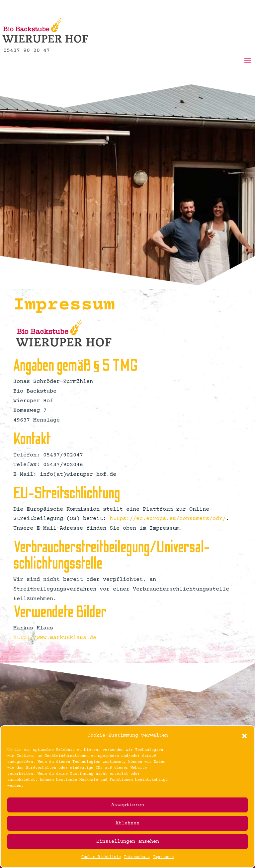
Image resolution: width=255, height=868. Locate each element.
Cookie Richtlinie (101, 857)
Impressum (164, 857)
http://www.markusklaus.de (55, 638)
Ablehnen (127, 823)
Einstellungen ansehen (128, 842)
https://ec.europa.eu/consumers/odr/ (168, 519)
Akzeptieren (128, 805)
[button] (244, 736)
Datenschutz (137, 857)
